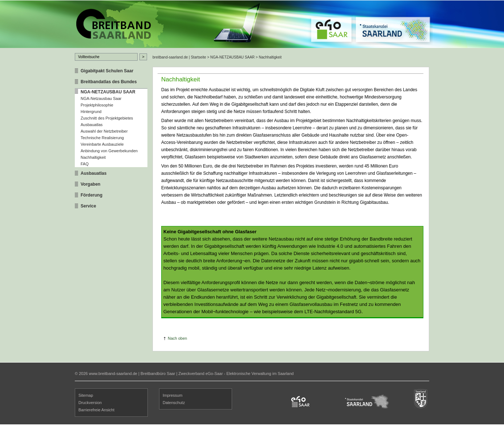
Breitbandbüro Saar (158, 374)
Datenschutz (174, 403)
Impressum (172, 395)
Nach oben (177, 338)
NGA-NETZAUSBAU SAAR (108, 92)
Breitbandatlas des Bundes (109, 82)
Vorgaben (90, 184)
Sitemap (86, 395)
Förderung (92, 195)
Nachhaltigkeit (93, 157)
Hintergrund (91, 112)
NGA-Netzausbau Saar (101, 98)
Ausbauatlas (92, 125)
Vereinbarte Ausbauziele (102, 144)
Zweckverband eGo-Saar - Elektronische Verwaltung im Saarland (236, 374)
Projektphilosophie (97, 105)
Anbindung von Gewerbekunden (109, 151)
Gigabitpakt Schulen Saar (107, 71)
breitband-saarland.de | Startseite (179, 57)
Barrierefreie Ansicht (96, 410)
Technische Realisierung (102, 138)
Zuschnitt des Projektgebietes (107, 118)
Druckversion (90, 403)
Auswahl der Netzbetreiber (104, 131)
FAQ (85, 164)
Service (88, 206)
